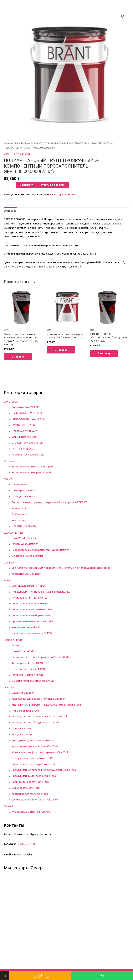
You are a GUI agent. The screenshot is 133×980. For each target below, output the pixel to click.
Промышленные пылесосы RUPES (32, 621)
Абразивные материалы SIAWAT (31, 812)
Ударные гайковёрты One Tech (30, 782)
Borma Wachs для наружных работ (33, 472)
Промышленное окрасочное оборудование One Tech (44, 770)
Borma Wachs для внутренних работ (34, 466)
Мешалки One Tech (23, 693)
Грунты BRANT (33, 143)
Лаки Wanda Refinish (24, 538)
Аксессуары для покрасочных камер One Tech (40, 716)
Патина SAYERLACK (23, 449)
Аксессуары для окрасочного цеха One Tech (38, 699)
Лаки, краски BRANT (24, 490)
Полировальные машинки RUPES (32, 609)
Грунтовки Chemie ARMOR (27, 675)
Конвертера (19, 508)
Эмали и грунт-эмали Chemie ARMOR (34, 681)
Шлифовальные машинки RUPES (32, 633)
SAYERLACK (11, 402)
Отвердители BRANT (24, 496)
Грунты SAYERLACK (23, 425)
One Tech (9, 687)
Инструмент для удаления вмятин (33, 740)
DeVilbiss (9, 563)
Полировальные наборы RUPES (31, 615)
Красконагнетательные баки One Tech (35, 746)
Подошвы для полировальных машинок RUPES (41, 592)
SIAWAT (8, 806)
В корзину (26, 185)
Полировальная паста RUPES (29, 598)
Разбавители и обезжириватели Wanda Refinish (40, 550)
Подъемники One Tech (25, 711)
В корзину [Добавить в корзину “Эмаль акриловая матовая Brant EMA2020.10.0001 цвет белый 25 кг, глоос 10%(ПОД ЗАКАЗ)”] (18, 357)
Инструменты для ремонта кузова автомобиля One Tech (46, 705)
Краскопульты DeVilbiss (26, 574)
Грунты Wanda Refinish (25, 544)
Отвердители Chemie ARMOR (29, 669)
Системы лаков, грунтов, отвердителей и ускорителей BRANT (49, 502)
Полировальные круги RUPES (30, 603)
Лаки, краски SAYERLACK (27, 413)
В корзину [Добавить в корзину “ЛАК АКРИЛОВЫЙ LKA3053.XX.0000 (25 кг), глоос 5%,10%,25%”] (104, 353)
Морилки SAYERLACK (24, 437)
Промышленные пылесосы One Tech (34, 776)
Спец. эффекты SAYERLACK (28, 419)
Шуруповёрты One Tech (26, 788)
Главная (8, 143)
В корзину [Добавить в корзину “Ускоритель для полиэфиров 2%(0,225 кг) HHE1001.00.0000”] (61, 350)
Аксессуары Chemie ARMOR (28, 663)
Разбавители (20, 514)
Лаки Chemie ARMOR (24, 651)
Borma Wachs (12, 461)
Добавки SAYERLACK (24, 431)
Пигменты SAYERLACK (25, 407)
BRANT (19, 143)
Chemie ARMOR (13, 640)
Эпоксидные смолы (24, 526)
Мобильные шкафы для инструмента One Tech (40, 752)
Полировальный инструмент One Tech (35, 764)
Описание (10, 211)
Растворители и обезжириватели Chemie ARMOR (41, 657)
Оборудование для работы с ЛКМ (32, 758)
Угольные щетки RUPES (26, 627)
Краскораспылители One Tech (30, 794)
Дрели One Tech (21, 728)
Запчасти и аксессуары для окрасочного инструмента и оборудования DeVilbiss (61, 568)
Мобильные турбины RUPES (29, 586)
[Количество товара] (9, 185)
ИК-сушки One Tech (23, 734)
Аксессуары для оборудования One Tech (36, 722)
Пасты (15, 645)
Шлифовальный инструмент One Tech (35, 800)
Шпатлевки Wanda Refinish (28, 556)
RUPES (8, 580)
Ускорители (19, 520)
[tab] (10, 211)
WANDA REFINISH (14, 533)
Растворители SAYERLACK (28, 455)
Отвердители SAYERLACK (27, 443)
